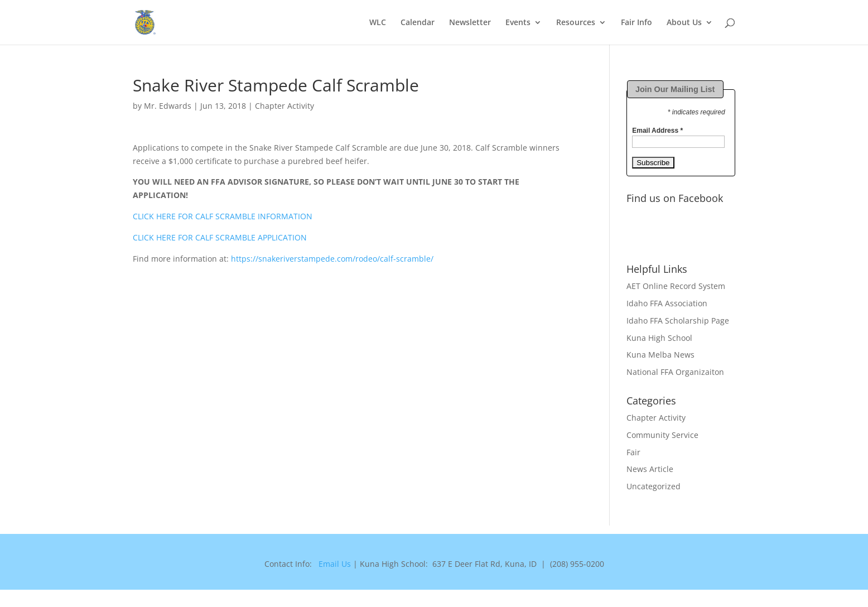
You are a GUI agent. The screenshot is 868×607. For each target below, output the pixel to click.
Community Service (662, 435)
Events (518, 23)
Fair (633, 452)
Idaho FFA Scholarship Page (678, 321)
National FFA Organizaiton (675, 372)
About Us (684, 23)
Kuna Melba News (660, 355)
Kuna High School (659, 338)
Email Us (335, 564)
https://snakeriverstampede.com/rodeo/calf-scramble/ (332, 259)
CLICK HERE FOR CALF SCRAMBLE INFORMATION (223, 216)
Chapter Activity (284, 106)
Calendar (418, 23)
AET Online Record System (676, 286)
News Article (650, 469)
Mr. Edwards (168, 106)
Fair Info (636, 23)
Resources (576, 23)
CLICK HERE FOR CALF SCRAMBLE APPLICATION (220, 237)
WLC (378, 23)
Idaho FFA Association (667, 303)
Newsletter (470, 23)
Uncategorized (654, 486)
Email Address (657, 131)
